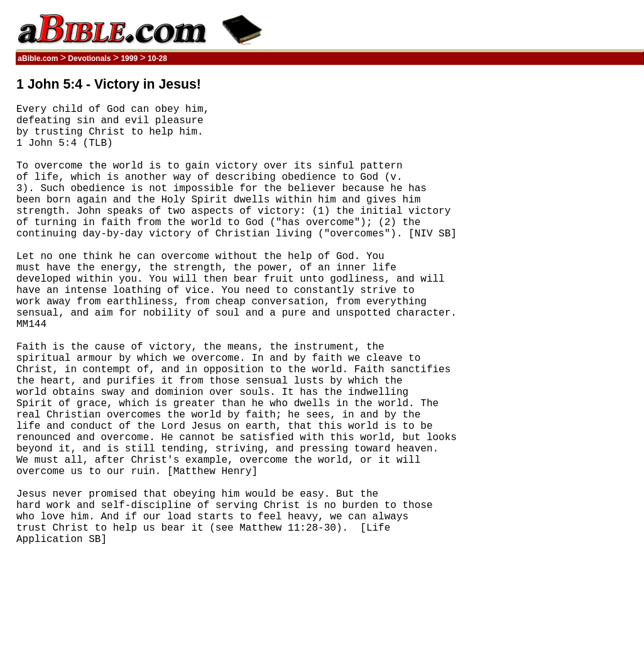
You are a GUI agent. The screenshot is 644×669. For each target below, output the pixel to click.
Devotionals (90, 58)
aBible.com (38, 58)
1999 (129, 58)
